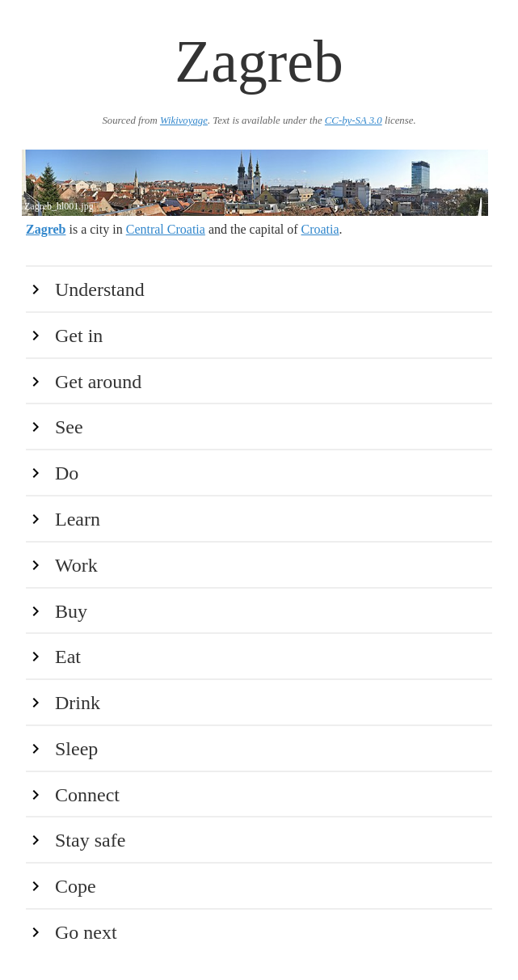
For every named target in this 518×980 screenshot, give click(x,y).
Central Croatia (166, 229)
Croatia (320, 229)
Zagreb (46, 229)
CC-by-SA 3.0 (354, 120)
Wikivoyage (184, 120)
